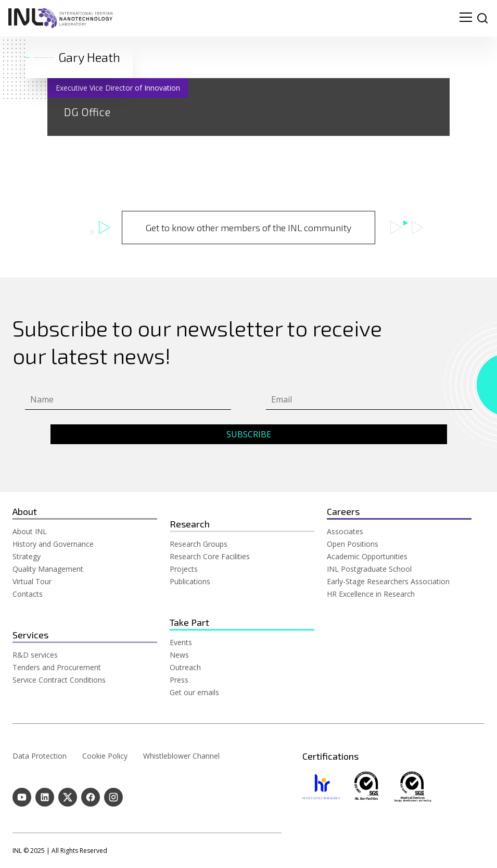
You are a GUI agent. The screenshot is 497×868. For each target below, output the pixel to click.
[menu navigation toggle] (466, 18)
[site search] (482, 18)
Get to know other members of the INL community (248, 228)
